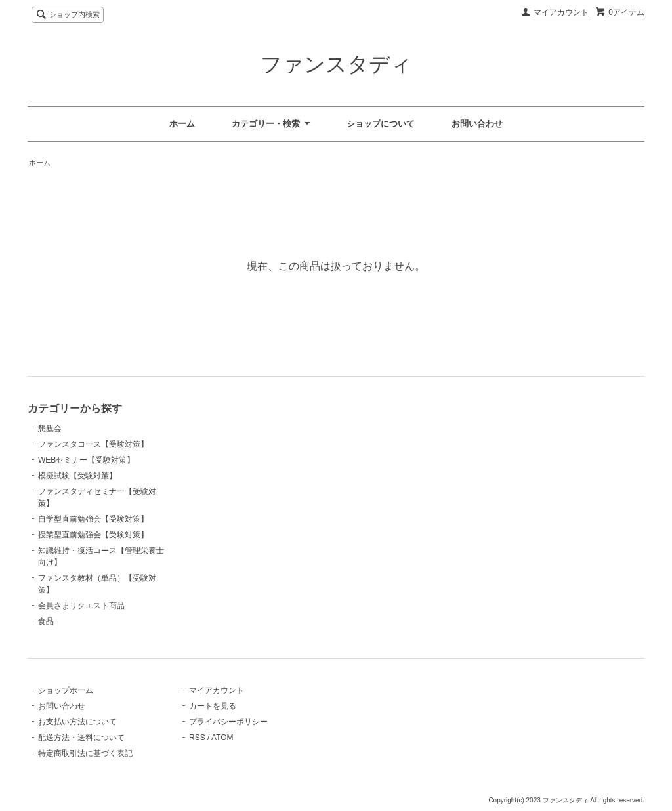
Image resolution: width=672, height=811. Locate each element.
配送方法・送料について (81, 738)
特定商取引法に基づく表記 (85, 753)
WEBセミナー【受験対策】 (86, 460)
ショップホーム (66, 690)
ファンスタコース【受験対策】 (93, 444)
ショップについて (381, 124)
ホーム (182, 124)
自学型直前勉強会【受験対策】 (93, 519)
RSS (197, 738)
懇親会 (50, 428)
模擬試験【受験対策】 (77, 476)
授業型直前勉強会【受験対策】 (93, 535)
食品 (46, 621)
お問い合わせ (477, 124)
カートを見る (213, 706)
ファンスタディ (336, 64)
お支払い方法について (77, 722)
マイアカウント (561, 12)
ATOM (222, 738)
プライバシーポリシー (228, 722)
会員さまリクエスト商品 (81, 606)
